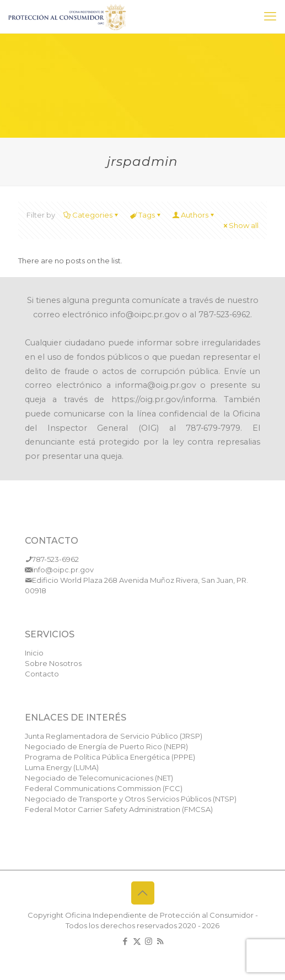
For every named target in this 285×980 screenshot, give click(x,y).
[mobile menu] (270, 17)
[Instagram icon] (149, 941)
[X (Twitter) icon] (137, 941)
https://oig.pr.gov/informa (163, 399)
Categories (92, 215)
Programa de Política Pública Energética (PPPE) (110, 757)
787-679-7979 (213, 428)
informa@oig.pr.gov (156, 385)
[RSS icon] (160, 941)
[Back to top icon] (143, 893)
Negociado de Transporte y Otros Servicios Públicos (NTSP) (131, 799)
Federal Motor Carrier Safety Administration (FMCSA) (119, 809)
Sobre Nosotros (53, 663)
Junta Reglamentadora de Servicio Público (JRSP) (114, 736)
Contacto (42, 674)
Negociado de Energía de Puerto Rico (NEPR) (106, 746)
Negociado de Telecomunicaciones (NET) (99, 778)
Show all (240, 225)
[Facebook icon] (125, 941)
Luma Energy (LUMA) (62, 767)
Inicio (34, 653)
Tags (146, 215)
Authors (194, 215)
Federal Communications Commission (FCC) (104, 788)
